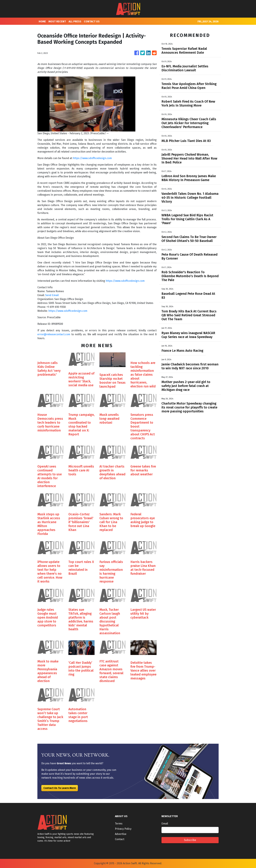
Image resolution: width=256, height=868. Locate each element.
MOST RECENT (57, 21)
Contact (120, 839)
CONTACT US (92, 21)
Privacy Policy (123, 829)
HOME (42, 21)
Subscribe (190, 840)
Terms (119, 824)
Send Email (52, 295)
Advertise (121, 834)
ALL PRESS (75, 21)
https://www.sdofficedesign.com (92, 158)
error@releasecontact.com (54, 334)
